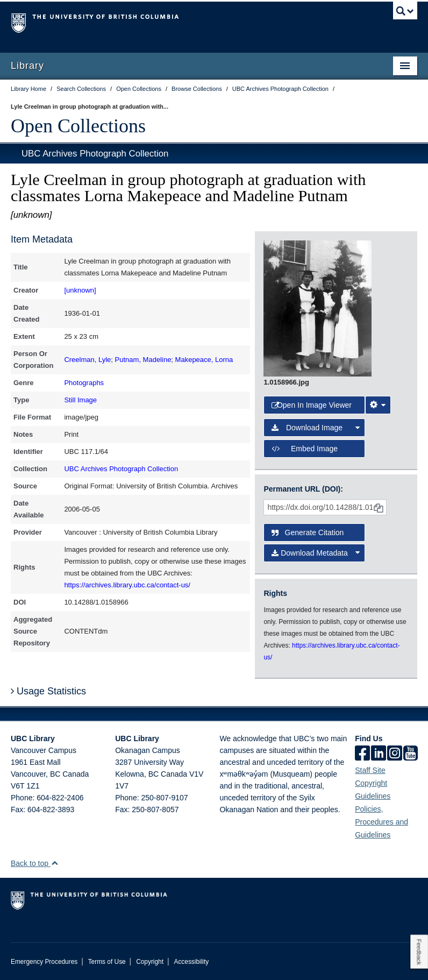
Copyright (150, 962)
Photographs (84, 383)
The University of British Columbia (184, 22)
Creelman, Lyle (87, 360)
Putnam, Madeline (143, 360)
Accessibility (191, 962)
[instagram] (395, 754)
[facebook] (362, 754)
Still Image (80, 400)
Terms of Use (107, 962)
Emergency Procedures (44, 962)
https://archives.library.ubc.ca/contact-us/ (127, 585)
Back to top (35, 863)
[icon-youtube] (411, 754)
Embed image (305, 449)
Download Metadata (316, 553)
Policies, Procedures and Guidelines (381, 822)
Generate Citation (308, 532)
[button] (55, 863)
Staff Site (370, 770)
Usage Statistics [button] (48, 691)
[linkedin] (379, 754)
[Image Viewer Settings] (378, 405)
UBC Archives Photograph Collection (95, 154)
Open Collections (78, 126)
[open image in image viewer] (318, 308)
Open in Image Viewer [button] (312, 405)
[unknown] (80, 290)
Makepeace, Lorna (204, 360)
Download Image (316, 428)
